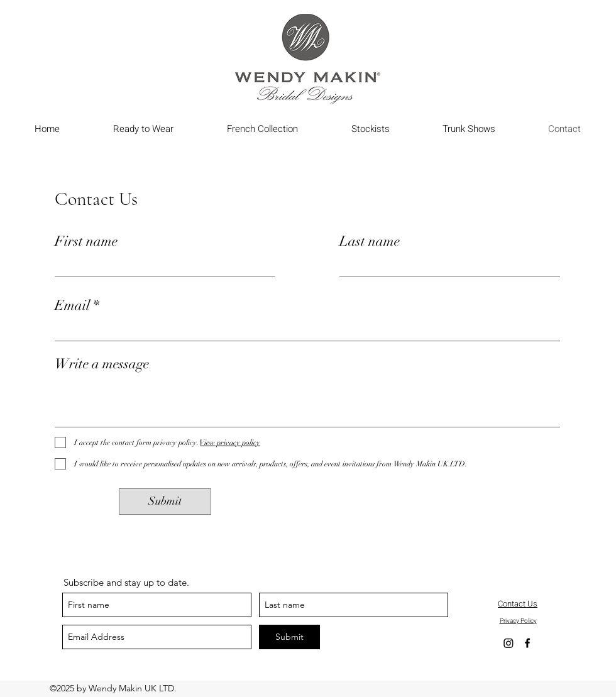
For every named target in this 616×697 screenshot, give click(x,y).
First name (86, 241)
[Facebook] (527, 643)
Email (72, 305)
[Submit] (165, 502)
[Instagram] (509, 643)
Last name (370, 241)
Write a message (102, 364)
